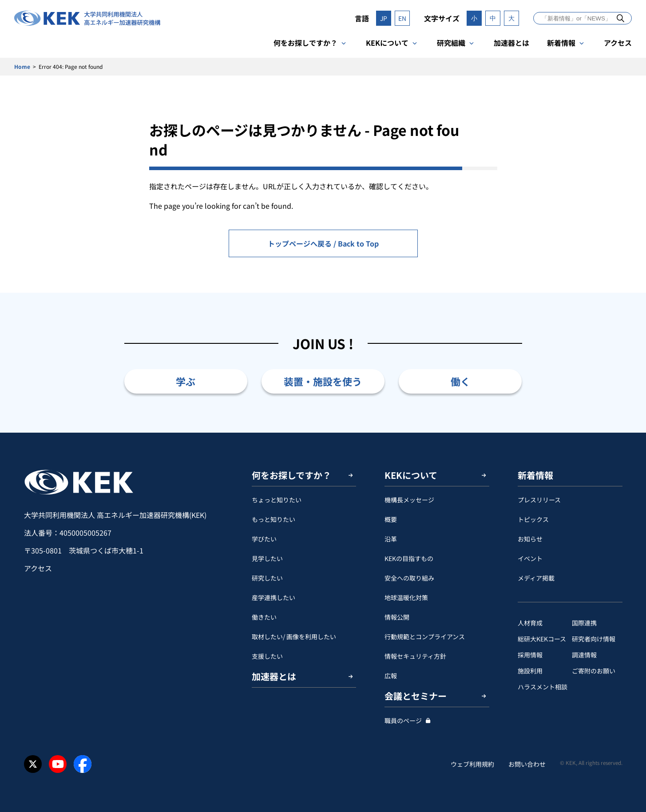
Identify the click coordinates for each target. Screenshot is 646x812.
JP (384, 18)
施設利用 (530, 671)
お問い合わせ (527, 764)
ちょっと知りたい (277, 500)
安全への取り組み (409, 578)
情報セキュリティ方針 (415, 656)
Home (22, 66)
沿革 (391, 539)
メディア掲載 (536, 578)
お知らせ (530, 539)
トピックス (533, 519)
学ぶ (186, 381)
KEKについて (387, 43)
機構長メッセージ (409, 500)
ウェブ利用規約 (472, 764)
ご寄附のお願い (594, 671)
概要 (391, 519)
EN (402, 18)
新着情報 (561, 43)
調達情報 (584, 655)
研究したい (267, 578)
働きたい (264, 617)
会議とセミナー (416, 696)
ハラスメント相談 (543, 687)
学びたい (264, 539)
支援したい (267, 656)
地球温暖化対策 (406, 597)
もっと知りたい (273, 519)
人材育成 (530, 623)
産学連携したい (273, 597)
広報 (391, 676)
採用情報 (530, 655)
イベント (530, 558)
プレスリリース (539, 500)
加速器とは (511, 43)
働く (460, 381)
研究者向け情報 (594, 639)
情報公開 (397, 617)
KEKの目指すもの (409, 558)
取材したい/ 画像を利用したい (294, 637)
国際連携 (584, 623)
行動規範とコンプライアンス (425, 637)
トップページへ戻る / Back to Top (323, 243)
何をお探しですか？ (305, 43)
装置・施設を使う (323, 381)
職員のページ (403, 720)
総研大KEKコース (542, 639)
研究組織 (451, 43)
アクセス (618, 43)
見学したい (267, 558)
